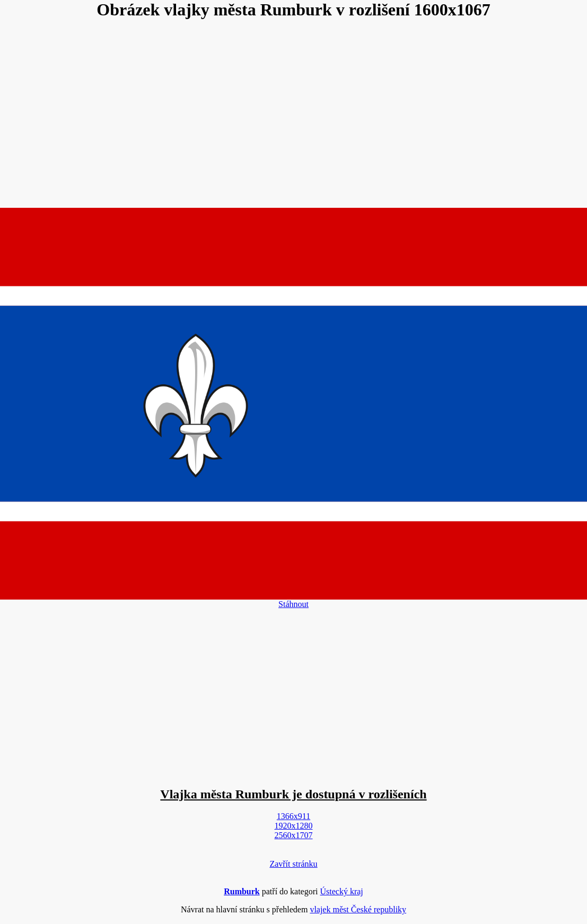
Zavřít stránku (293, 864)
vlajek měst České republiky (358, 909)
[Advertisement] (294, 115)
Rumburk (242, 891)
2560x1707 (294, 835)
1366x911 (293, 816)
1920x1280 (294, 826)
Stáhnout (293, 604)
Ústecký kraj (342, 891)
